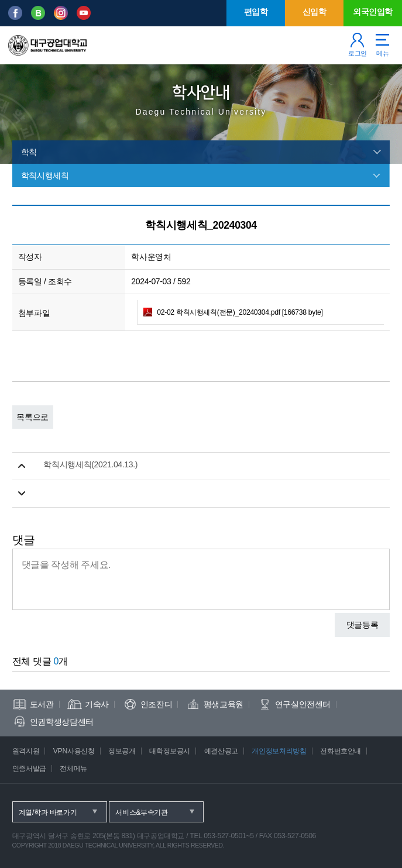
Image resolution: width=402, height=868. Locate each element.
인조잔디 (157, 704)
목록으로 (32, 417)
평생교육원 (224, 704)
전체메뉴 (73, 769)
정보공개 (122, 751)
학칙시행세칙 (45, 175)
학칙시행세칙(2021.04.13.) (90, 464)
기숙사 (97, 704)
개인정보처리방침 (279, 751)
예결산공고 (221, 751)
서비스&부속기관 (142, 812)
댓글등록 (363, 625)
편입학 (256, 12)
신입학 (315, 12)
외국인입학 (373, 12)
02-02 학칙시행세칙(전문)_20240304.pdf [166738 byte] (240, 312)
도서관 (42, 704)
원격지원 (26, 751)
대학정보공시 (170, 751)
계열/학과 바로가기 (48, 812)
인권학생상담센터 (62, 722)
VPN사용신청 (74, 751)
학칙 (29, 152)
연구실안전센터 (303, 704)
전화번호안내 (341, 751)
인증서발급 (29, 769)
